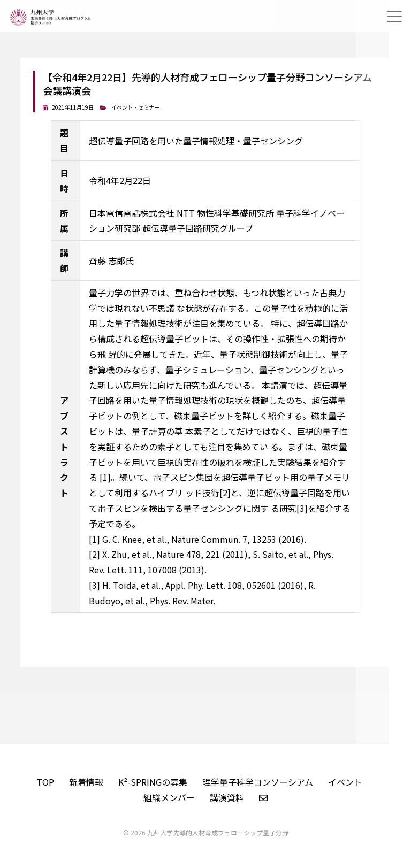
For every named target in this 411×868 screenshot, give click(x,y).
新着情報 (86, 782)
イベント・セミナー (135, 107)
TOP (45, 782)
